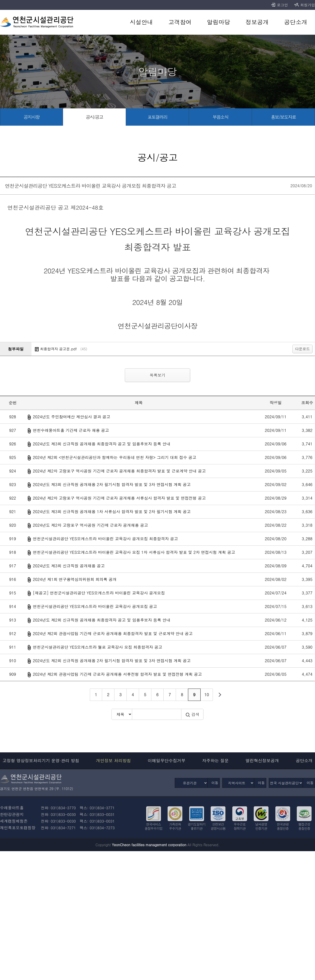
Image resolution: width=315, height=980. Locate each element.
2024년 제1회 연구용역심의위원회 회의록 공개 (75, 579)
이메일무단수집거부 (166, 761)
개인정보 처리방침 (113, 761)
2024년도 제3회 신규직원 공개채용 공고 (69, 566)
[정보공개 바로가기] (257, 22)
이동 (215, 783)
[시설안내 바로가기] (141, 22)
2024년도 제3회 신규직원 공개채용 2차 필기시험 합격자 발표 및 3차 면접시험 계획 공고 (112, 484)
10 (207, 695)
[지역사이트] (238, 783)
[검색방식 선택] (122, 714)
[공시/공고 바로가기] (94, 117)
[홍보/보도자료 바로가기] (283, 117)
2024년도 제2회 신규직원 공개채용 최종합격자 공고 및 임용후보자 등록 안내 (102, 620)
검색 (192, 714)
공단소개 (304, 761)
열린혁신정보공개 (262, 761)
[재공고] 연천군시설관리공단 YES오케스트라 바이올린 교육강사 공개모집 (99, 593)
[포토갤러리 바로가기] (157, 117)
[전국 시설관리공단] (286, 783)
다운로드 (302, 349)
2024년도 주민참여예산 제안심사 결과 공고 (71, 417)
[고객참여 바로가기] (180, 22)
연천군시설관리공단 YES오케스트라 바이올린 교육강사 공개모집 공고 (95, 606)
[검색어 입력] (157, 714)
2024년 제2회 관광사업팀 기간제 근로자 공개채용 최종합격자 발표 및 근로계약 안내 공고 (113, 634)
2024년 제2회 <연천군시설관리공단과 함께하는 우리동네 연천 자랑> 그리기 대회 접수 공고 (114, 457)
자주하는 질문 (216, 761)
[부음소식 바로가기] (220, 117)
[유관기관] (191, 783)
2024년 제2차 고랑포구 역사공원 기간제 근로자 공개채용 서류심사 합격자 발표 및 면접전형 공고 (119, 498)
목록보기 (157, 375)
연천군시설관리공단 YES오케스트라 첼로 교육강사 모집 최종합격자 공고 (97, 647)
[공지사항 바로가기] (31, 117)
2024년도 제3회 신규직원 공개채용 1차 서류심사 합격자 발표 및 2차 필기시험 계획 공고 (112, 512)
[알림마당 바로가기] (219, 22)
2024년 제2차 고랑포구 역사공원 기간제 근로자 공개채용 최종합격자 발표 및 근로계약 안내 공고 (119, 471)
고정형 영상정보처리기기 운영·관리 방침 (41, 761)
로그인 (279, 5)
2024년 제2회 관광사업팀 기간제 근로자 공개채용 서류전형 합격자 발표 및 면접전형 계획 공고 (117, 674)
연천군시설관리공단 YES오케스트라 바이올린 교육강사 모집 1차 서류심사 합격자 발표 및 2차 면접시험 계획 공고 (134, 552)
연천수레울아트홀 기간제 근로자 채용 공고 (71, 430)
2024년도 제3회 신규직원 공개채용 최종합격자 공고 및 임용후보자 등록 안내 (102, 444)
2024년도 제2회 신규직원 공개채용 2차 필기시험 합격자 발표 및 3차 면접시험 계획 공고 (112, 661)
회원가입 (305, 5)
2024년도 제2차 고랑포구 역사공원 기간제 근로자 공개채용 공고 (90, 525)
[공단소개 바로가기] (296, 22)
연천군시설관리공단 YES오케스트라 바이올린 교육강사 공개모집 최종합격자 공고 (105, 539)
